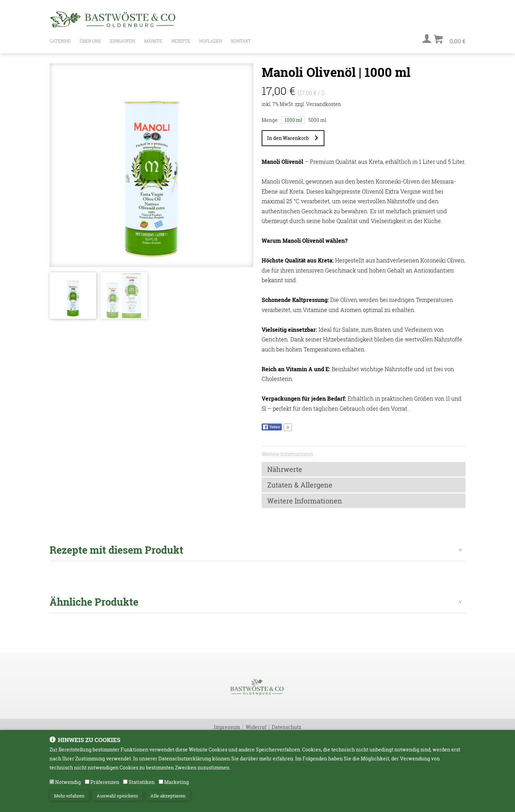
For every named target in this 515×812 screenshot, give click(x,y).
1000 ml (293, 120)
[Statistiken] (125, 782)
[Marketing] (161, 782)
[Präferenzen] (87, 782)
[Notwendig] (52, 782)
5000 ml (317, 120)
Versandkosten (324, 104)
